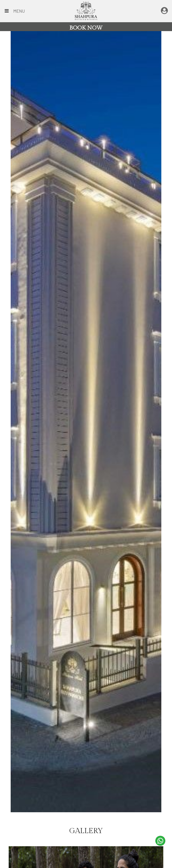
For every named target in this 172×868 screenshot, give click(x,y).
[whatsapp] (160, 841)
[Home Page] (86, 10)
